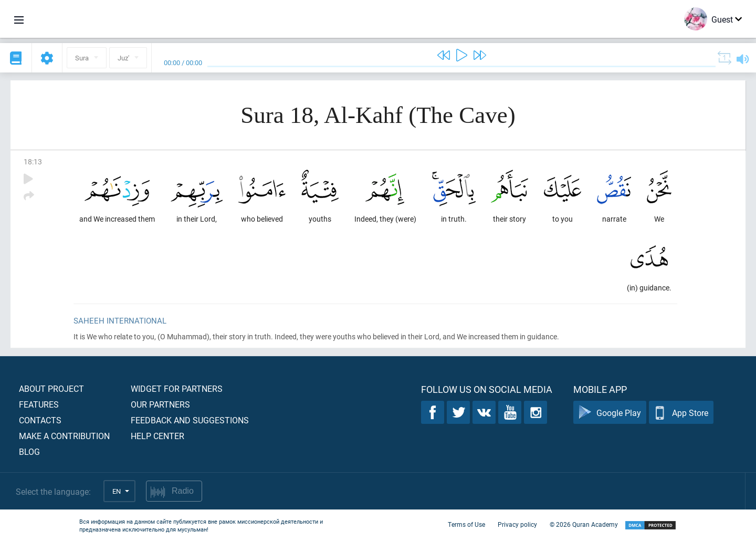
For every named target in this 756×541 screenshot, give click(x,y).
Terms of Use (466, 524)
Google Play (610, 413)
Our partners (160, 404)
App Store (681, 413)
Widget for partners (177, 388)
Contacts (40, 420)
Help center (157, 436)
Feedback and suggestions (190, 420)
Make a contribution (64, 436)
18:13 (33, 162)
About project (51, 388)
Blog (29, 451)
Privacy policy (517, 524)
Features (39, 404)
